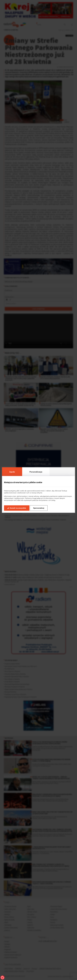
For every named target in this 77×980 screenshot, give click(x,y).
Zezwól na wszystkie (18, 508)
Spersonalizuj (39, 508)
